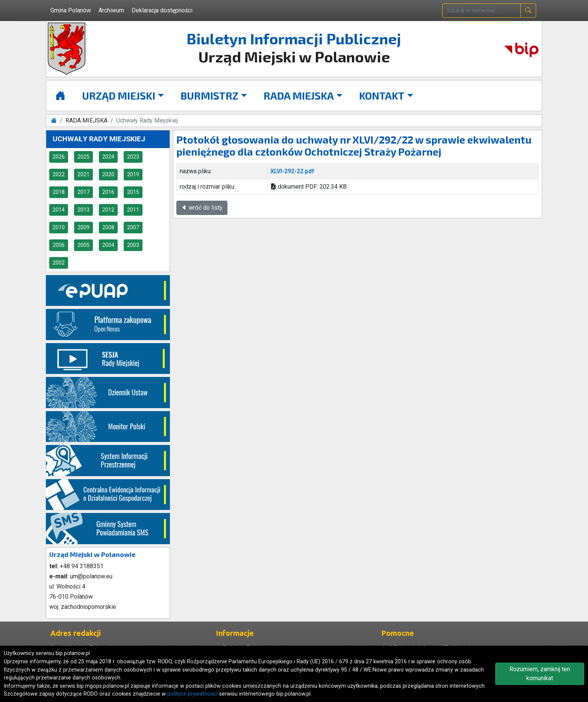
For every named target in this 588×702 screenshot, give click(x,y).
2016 (108, 192)
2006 (59, 245)
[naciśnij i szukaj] (528, 11)
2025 (83, 157)
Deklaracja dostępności (162, 10)
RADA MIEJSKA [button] (299, 95)
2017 (83, 192)
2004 (108, 245)
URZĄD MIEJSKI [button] (119, 95)
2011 (133, 210)
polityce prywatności (192, 694)
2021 (83, 174)
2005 (83, 245)
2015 (133, 192)
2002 (59, 263)
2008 (108, 227)
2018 (59, 192)
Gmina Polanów (71, 10)
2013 (83, 210)
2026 (59, 157)
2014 (59, 210)
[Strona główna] (60, 96)
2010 (59, 227)
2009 (83, 227)
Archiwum (111, 10)
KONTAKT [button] (382, 95)
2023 (133, 157)
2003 (133, 245)
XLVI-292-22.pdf (292, 171)
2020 (108, 174)
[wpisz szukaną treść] (481, 11)
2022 (59, 174)
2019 (133, 174)
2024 (108, 157)
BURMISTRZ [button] (209, 95)
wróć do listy (202, 208)
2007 (133, 227)
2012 (108, 210)
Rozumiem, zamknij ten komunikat (540, 674)
